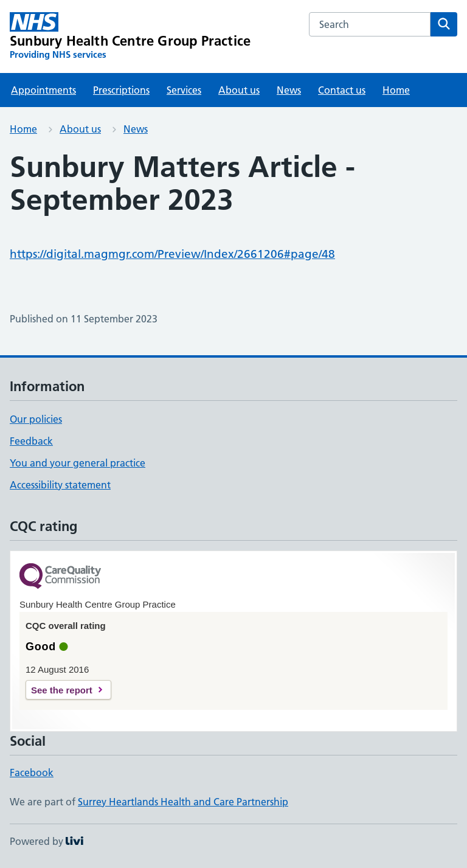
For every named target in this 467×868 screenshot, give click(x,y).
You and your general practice (78, 463)
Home (396, 90)
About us (239, 90)
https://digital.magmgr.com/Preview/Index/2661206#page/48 (172, 254)
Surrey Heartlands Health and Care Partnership (183, 802)
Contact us (342, 90)
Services (184, 90)
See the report (62, 690)
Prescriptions (121, 90)
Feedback (31, 441)
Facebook (32, 773)
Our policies (36, 419)
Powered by (47, 841)
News (289, 90)
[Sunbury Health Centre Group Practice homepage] (130, 36)
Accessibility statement (60, 485)
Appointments (43, 90)
